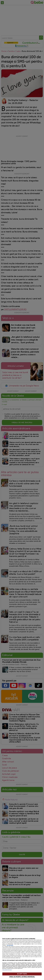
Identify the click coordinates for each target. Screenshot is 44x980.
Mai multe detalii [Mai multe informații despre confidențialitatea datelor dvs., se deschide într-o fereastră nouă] (10, 945)
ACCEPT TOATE (22, 974)
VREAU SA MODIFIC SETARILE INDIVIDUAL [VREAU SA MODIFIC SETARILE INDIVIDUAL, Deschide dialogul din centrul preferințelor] (22, 977)
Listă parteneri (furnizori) (7, 970)
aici (25, 953)
